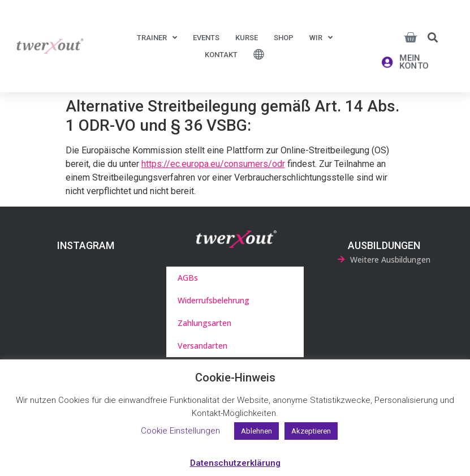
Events (206, 38)
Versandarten (202, 346)
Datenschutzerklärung (235, 463)
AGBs (188, 278)
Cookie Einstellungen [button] (180, 431)
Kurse (247, 38)
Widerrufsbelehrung (214, 300)
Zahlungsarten (204, 323)
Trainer (157, 38)
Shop (284, 38)
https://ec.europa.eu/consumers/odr (213, 164)
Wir (321, 38)
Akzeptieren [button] (311, 431)
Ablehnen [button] (256, 431)
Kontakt (221, 55)
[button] (433, 37)
